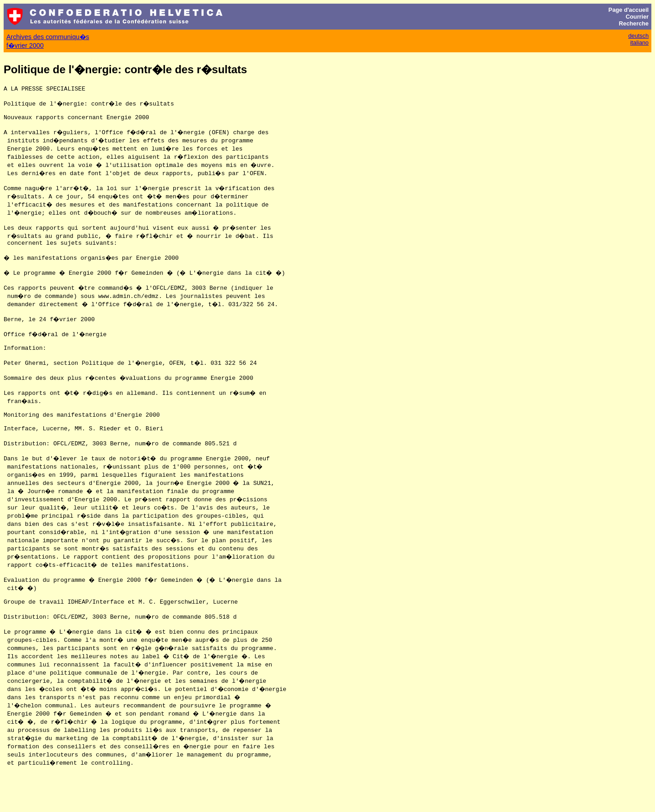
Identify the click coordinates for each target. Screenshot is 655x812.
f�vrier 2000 (25, 45)
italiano (639, 43)
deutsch (638, 36)
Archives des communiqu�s (48, 37)
